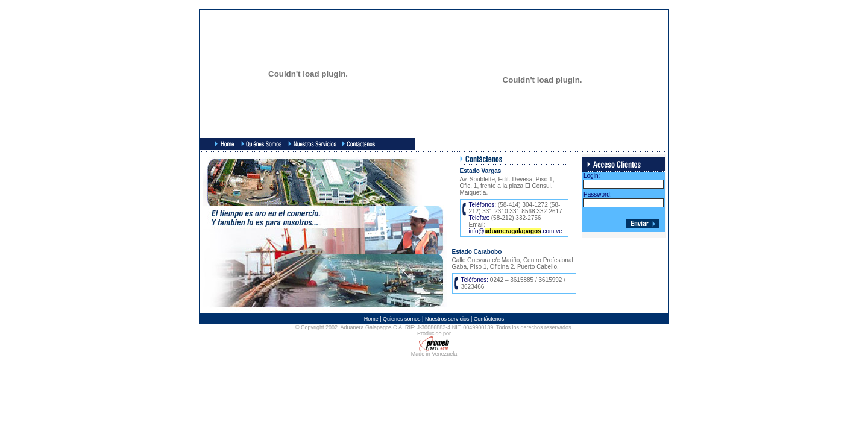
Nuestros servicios (447, 319)
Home (371, 319)
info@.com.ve (516, 231)
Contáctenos (489, 319)
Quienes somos (402, 319)
